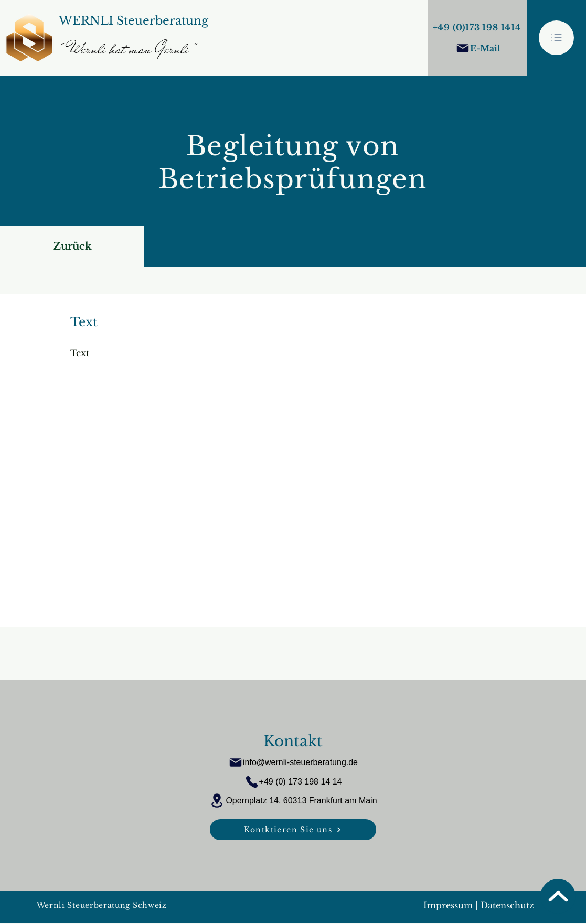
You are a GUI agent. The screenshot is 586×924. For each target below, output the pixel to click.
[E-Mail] (478, 48)
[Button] (133, 38)
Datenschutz (507, 905)
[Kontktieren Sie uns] (293, 830)
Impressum (449, 905)
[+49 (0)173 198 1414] (478, 27)
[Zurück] (72, 246)
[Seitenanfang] (558, 896)
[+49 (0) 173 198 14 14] (293, 782)
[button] (556, 38)
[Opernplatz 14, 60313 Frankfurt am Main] (293, 801)
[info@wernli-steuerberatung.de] (293, 762)
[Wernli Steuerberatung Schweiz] (149, 906)
